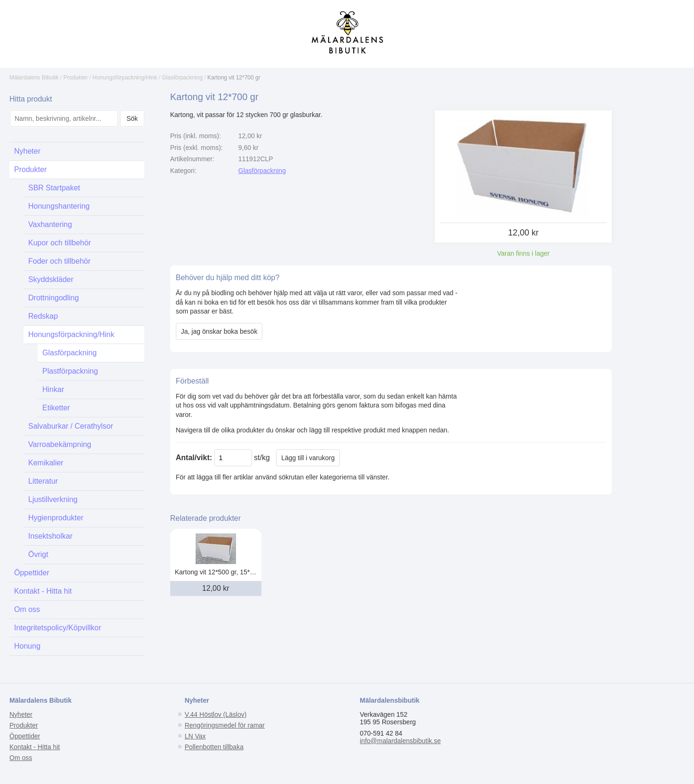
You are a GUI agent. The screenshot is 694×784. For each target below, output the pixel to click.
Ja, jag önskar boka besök (219, 331)
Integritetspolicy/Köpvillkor (58, 628)
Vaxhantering (50, 224)
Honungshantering (59, 206)
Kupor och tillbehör (59, 243)
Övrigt (38, 554)
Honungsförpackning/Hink (125, 78)
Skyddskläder (51, 279)
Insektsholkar (50, 536)
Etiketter (56, 408)
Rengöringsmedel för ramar (225, 725)
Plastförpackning (70, 371)
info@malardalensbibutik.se (400, 741)
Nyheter (27, 151)
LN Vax (195, 736)
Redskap (43, 316)
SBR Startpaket (54, 188)
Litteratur (43, 481)
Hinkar (53, 389)
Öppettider (32, 573)
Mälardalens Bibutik (34, 78)
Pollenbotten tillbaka (214, 747)
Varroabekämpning (60, 444)
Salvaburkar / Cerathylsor (71, 426)
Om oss (27, 609)
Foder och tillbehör (59, 261)
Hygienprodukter (56, 518)
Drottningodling (54, 298)
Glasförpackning (182, 78)
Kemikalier (46, 463)
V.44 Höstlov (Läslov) (216, 714)
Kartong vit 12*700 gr (234, 78)
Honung (27, 646)
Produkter (76, 78)
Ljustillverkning (53, 499)
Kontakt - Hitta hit (43, 591)
